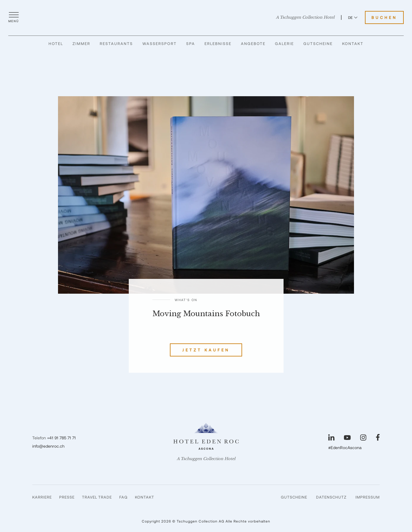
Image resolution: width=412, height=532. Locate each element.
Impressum (368, 497)
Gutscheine (318, 44)
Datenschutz (331, 497)
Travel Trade (97, 497)
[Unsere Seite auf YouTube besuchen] (347, 438)
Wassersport (160, 44)
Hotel (56, 44)
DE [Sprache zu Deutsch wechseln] (353, 17)
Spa (191, 44)
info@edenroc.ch (48, 446)
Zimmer (81, 44)
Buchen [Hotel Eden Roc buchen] (384, 17)
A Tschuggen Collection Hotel (305, 17)
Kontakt (353, 44)
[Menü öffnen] (14, 17)
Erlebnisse (218, 44)
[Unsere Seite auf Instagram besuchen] (363, 437)
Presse (67, 497)
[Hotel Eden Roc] (206, 17)
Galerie (284, 44)
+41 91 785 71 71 (61, 438)
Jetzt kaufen (206, 350)
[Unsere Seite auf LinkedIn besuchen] (331, 437)
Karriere (42, 497)
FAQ (123, 497)
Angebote (253, 44)
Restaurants (116, 44)
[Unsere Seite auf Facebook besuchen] (378, 437)
